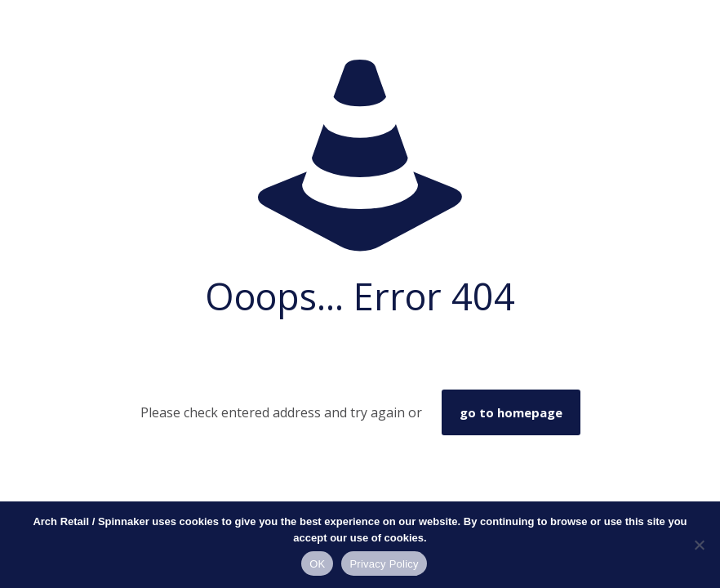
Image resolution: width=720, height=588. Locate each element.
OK (317, 564)
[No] (700, 545)
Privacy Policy (384, 564)
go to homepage (511, 412)
